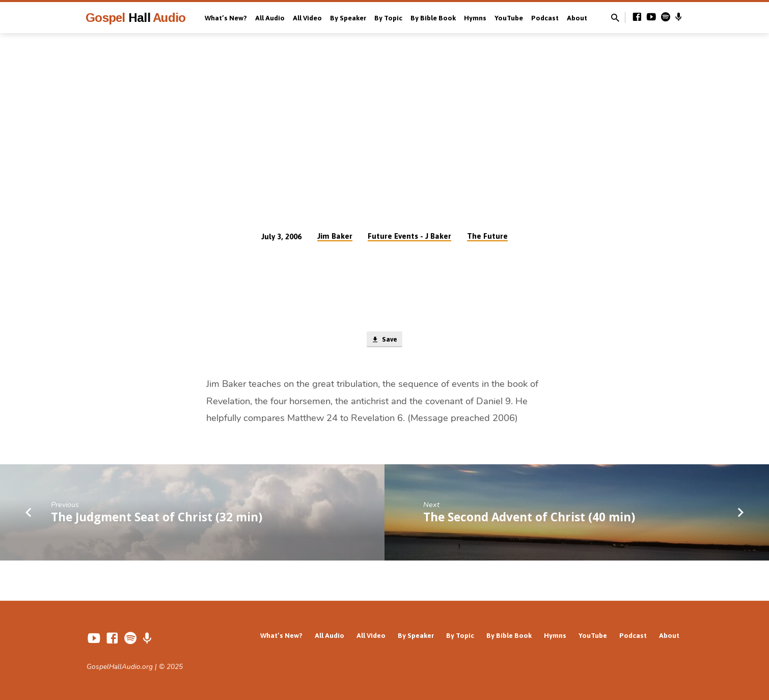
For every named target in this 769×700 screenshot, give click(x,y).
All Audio (270, 18)
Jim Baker (335, 236)
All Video (307, 18)
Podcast (545, 18)
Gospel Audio (135, 18)
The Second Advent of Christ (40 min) (529, 519)
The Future (487, 236)
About (577, 18)
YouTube (509, 18)
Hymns (475, 18)
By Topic (388, 18)
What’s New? (226, 18)
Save (384, 341)
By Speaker (348, 18)
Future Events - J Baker (409, 236)
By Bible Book (433, 18)
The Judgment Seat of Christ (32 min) (157, 519)
